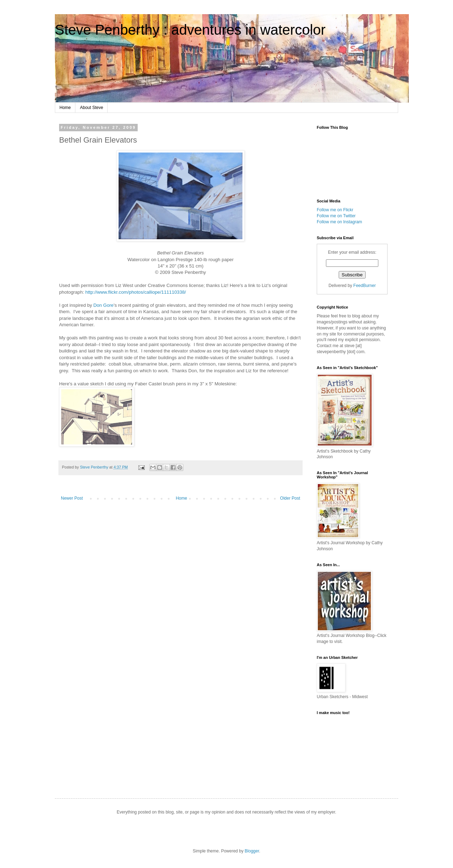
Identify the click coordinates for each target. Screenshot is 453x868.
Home (65, 108)
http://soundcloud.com (352, 749)
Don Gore (104, 305)
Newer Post (72, 498)
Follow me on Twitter (336, 216)
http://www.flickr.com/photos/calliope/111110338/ (136, 292)
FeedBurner (364, 286)
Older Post (290, 498)
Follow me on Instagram (339, 222)
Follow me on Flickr (335, 210)
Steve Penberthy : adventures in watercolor (190, 30)
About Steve (91, 108)
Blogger (252, 851)
